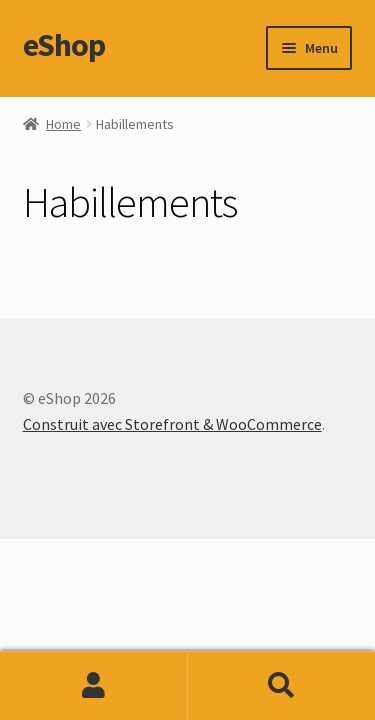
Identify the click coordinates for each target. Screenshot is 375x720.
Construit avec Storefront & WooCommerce (172, 424)
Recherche (282, 686)
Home (63, 124)
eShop (64, 45)
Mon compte (94, 686)
